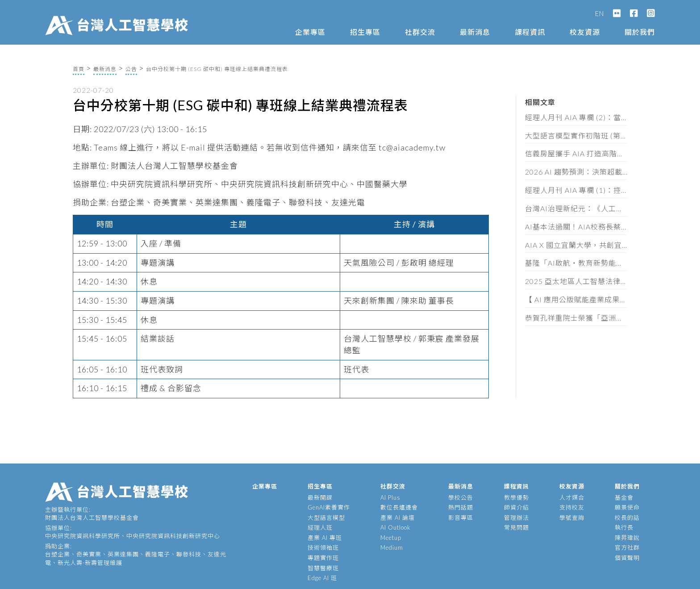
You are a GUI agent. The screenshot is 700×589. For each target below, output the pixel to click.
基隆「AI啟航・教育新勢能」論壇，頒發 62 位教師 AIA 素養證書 (576, 263)
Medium (392, 547)
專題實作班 (323, 558)
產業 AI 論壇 (398, 518)
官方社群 (627, 547)
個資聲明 (627, 558)
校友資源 (585, 32)
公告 (131, 69)
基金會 (624, 497)
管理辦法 (517, 518)
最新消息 (475, 32)
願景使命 (627, 507)
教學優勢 (517, 497)
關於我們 (640, 32)
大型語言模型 (326, 518)
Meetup (391, 538)
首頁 (79, 69)
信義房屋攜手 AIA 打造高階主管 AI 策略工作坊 (576, 153)
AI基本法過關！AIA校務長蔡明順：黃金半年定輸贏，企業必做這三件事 (576, 227)
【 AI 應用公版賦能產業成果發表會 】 (576, 299)
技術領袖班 (323, 547)
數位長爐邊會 (399, 507)
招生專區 (365, 32)
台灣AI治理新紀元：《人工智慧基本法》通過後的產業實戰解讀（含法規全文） (576, 208)
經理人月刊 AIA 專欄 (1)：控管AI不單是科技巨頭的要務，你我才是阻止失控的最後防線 (576, 190)
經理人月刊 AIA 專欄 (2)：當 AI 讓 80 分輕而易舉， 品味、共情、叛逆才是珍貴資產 (576, 117)
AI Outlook (396, 527)
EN (600, 13)
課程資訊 (530, 32)
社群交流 (420, 32)
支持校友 (572, 507)
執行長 (624, 527)
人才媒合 (572, 497)
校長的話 (627, 518)
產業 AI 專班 (325, 538)
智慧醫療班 (323, 568)
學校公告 (461, 497)
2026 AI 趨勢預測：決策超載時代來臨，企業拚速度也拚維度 (576, 172)
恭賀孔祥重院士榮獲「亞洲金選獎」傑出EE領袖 (576, 318)
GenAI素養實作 (329, 507)
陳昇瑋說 (627, 538)
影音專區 (461, 518)
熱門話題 (461, 507)
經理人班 (320, 527)
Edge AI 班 (322, 578)
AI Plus (390, 497)
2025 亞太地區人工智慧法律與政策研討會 (576, 281)
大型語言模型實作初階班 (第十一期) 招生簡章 (576, 136)
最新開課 (320, 497)
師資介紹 (517, 507)
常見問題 (517, 527)
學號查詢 (572, 518)
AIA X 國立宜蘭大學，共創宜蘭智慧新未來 (576, 245)
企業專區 (310, 32)
